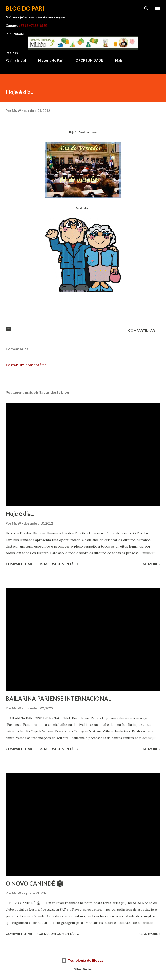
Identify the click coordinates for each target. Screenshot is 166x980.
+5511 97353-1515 (33, 25)
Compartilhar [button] (141, 330)
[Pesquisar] (146, 8)
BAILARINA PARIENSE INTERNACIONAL (58, 698)
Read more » (149, 564)
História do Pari (51, 60)
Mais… (120, 60)
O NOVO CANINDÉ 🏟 (34, 883)
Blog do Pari (25, 8)
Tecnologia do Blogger (83, 960)
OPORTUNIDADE (89, 60)
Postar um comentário (26, 365)
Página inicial (16, 60)
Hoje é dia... (20, 514)
